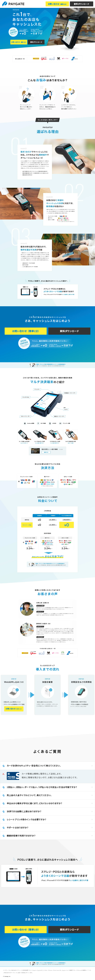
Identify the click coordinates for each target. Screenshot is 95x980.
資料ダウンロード (81, 4)
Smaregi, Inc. (7, 976)
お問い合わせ (57, 4)
